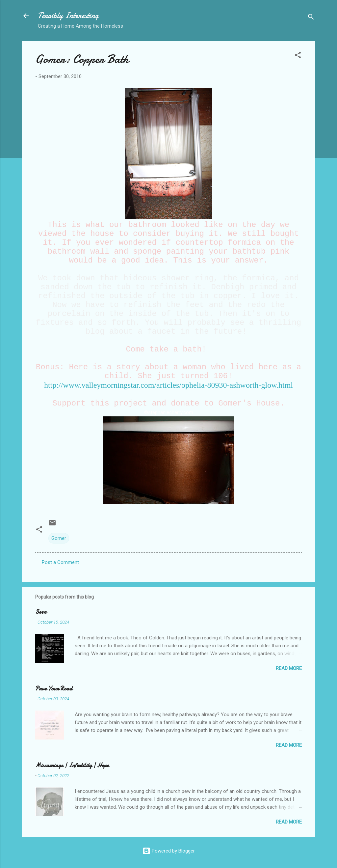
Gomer (59, 538)
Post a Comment (60, 562)
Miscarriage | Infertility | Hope (72, 765)
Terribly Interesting (68, 16)
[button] (298, 56)
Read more (289, 668)
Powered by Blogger (169, 851)
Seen (41, 612)
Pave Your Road (54, 689)
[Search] (311, 18)
